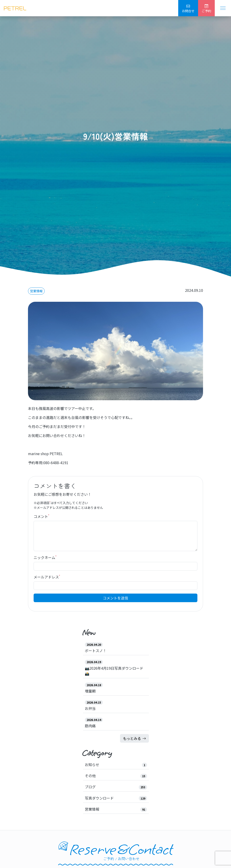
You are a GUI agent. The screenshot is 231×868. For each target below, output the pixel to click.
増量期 (90, 691)
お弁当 (90, 708)
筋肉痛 (90, 726)
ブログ (90, 787)
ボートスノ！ (96, 650)
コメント (42, 516)
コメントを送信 (115, 598)
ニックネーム (45, 557)
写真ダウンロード (99, 798)
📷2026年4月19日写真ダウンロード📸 (114, 671)
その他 (90, 776)
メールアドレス (47, 577)
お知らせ (92, 765)
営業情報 (36, 291)
